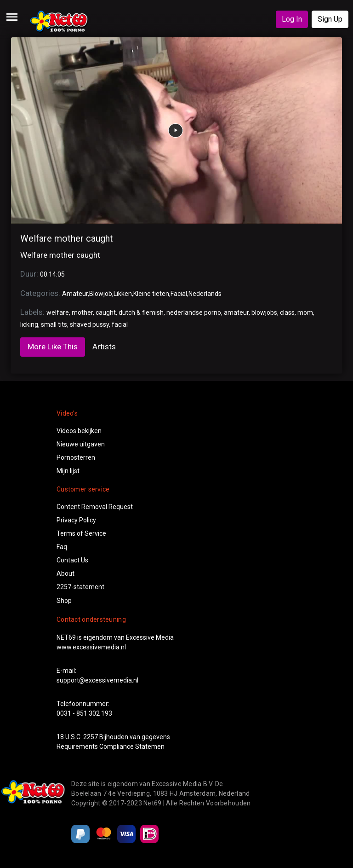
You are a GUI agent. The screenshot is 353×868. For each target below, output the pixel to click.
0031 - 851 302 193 (84, 713)
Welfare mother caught (67, 238)
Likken (123, 294)
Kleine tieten (151, 294)
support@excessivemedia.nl (97, 680)
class (287, 312)
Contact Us (72, 560)
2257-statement (80, 587)
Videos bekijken (79, 431)
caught (106, 312)
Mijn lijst (68, 471)
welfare (58, 312)
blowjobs (264, 312)
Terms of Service (81, 533)
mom (305, 312)
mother (82, 312)
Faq (62, 547)
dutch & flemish (141, 312)
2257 (91, 737)
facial (120, 324)
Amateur (75, 294)
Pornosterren (76, 457)
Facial (179, 294)
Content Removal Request (95, 507)
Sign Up (330, 19)
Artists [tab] (104, 347)
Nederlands (205, 294)
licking (29, 324)
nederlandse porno (194, 312)
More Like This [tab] (53, 347)
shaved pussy (89, 324)
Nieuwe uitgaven (81, 444)
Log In (292, 19)
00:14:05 (52, 274)
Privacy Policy (76, 520)
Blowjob (101, 294)
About (65, 573)
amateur (236, 312)
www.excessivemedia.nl (91, 647)
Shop (64, 601)
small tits (54, 324)
